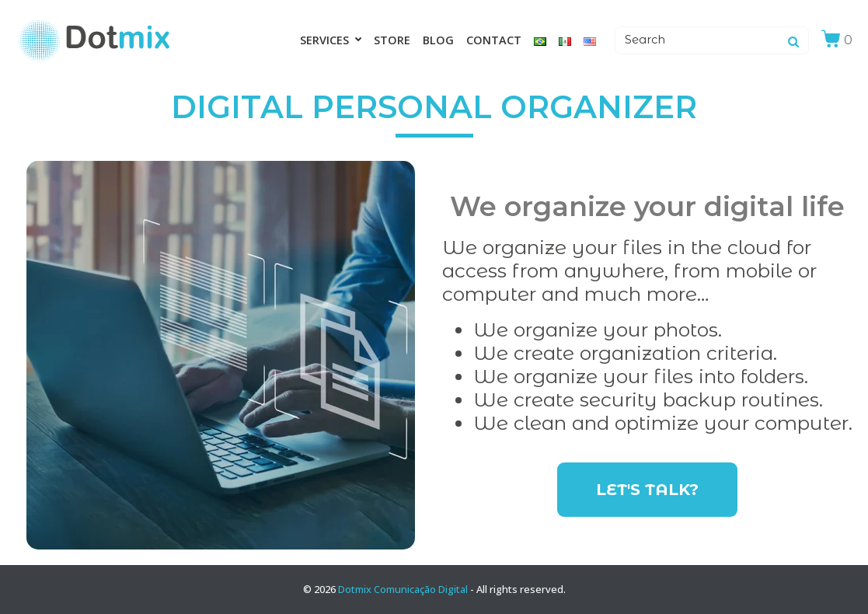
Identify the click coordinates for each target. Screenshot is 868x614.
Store (392, 40)
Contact (494, 40)
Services (331, 40)
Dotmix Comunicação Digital (403, 589)
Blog (438, 40)
